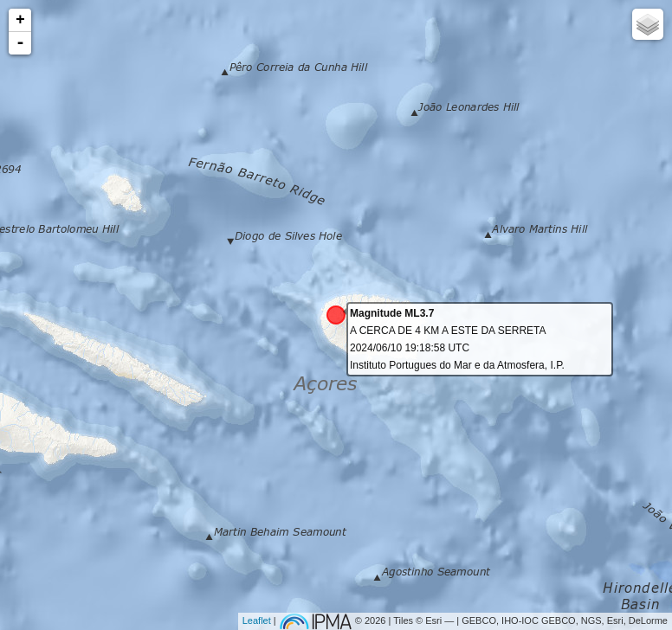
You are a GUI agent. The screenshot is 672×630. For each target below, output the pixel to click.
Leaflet (257, 620)
